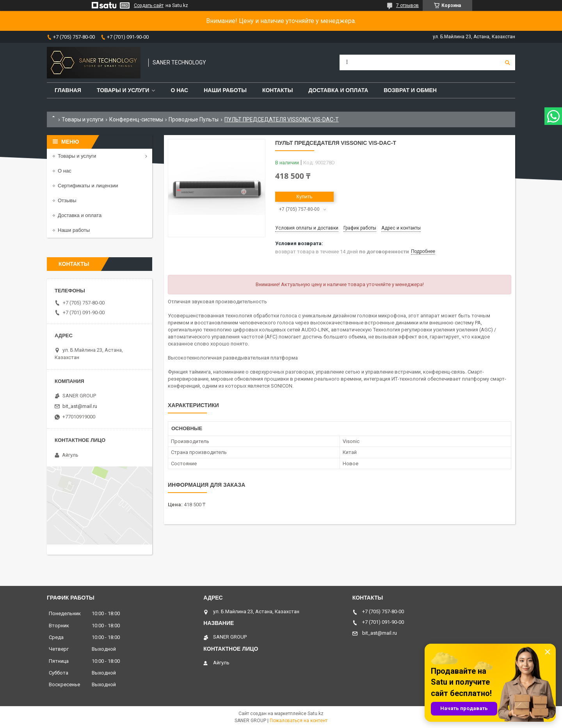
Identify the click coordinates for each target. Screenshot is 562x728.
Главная (68, 90)
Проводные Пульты (194, 119)
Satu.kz (316, 714)
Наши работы (225, 90)
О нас (179, 90)
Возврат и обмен (410, 90)
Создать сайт (149, 5)
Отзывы (67, 200)
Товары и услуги (123, 90)
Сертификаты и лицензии (88, 186)
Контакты (277, 90)
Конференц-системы (136, 119)
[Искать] (507, 62)
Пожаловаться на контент (299, 721)
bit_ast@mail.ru (80, 406)
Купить (304, 197)
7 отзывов (407, 5)
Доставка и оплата (338, 90)
